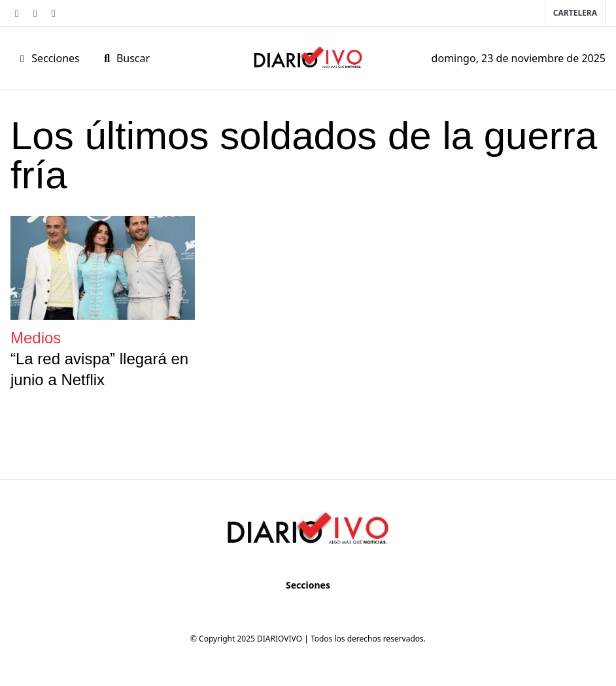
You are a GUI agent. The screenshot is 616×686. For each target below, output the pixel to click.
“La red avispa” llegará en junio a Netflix (99, 369)
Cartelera (575, 13)
